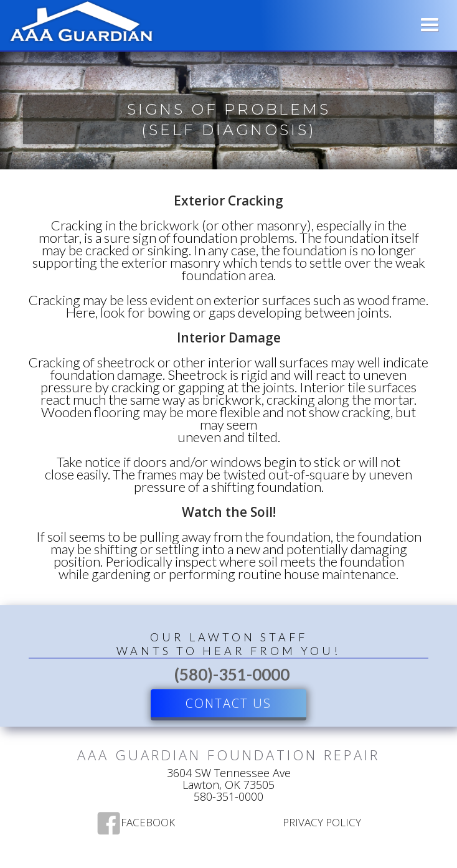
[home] (78, 23)
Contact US (228, 703)
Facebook (148, 823)
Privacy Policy (322, 823)
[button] (430, 25)
